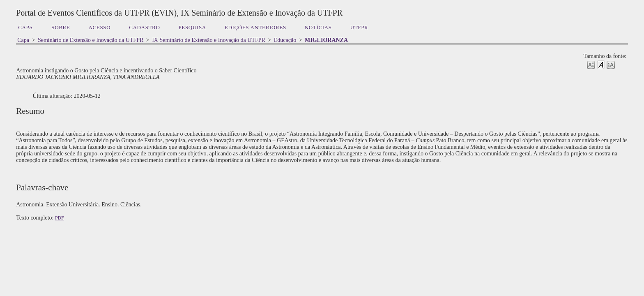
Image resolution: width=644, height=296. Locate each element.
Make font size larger (611, 64)
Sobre (61, 27)
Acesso (99, 27)
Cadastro (144, 27)
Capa (25, 27)
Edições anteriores (255, 27)
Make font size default (601, 64)
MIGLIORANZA (326, 40)
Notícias (318, 27)
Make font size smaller (591, 64)
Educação (285, 40)
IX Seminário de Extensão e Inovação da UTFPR (209, 40)
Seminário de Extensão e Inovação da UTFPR (91, 40)
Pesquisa (192, 27)
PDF (60, 218)
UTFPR (359, 27)
